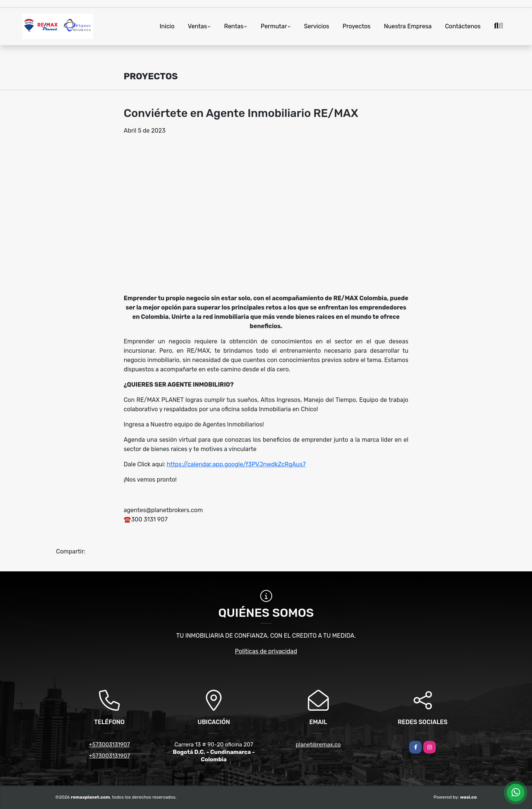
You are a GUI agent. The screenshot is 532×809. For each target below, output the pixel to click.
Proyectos (356, 26)
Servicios (317, 26)
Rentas (234, 26)
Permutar (274, 26)
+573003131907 (109, 745)
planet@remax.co (318, 745)
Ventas (197, 26)
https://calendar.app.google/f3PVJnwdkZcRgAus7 (236, 464)
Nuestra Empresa (408, 26)
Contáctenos (463, 26)
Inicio (167, 26)
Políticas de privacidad (266, 651)
